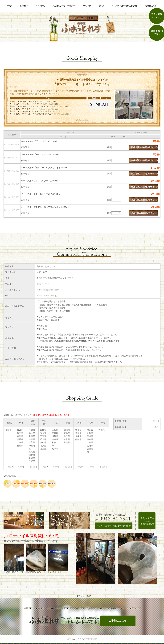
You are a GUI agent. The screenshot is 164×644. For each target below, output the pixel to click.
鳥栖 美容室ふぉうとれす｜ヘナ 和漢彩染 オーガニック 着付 (82, 28)
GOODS (40, 608)
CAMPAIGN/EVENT (60, 608)
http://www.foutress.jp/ (47, 296)
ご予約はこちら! (118, 621)
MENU (28, 608)
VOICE (80, 608)
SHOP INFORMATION (110, 608)
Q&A (90, 608)
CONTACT (134, 608)
